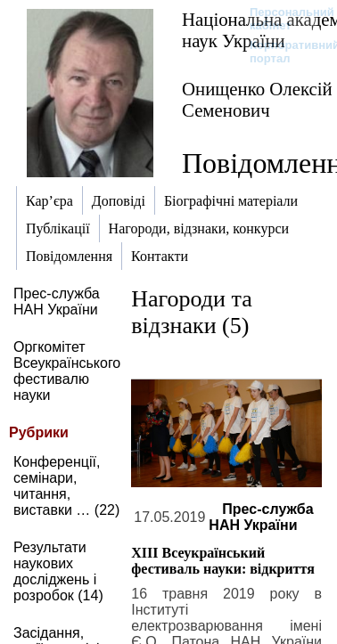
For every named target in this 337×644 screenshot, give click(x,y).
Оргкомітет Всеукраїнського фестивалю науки (67, 371)
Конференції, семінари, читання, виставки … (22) (66, 486)
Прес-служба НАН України (57, 302)
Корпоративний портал (283, 52)
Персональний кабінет (283, 19)
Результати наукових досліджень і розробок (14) (58, 571)
